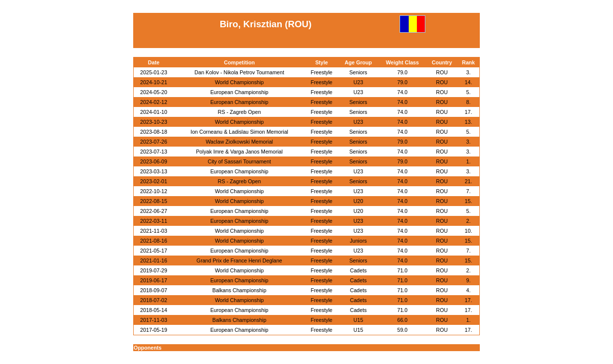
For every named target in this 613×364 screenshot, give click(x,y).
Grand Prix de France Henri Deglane (239, 260)
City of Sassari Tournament (239, 161)
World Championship (239, 82)
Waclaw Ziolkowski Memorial (239, 142)
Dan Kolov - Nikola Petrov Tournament (239, 72)
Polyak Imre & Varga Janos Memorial (239, 152)
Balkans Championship (239, 290)
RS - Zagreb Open (239, 112)
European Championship (239, 92)
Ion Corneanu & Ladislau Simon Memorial (239, 132)
